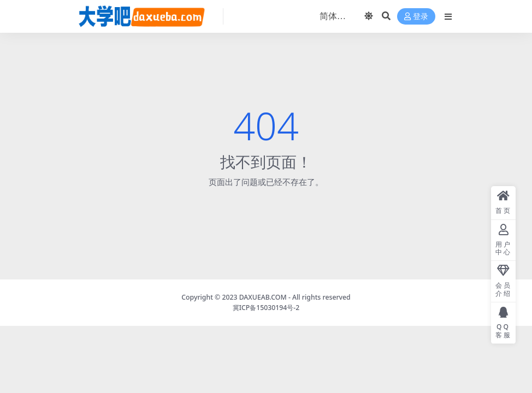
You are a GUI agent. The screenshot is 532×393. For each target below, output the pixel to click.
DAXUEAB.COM (263, 297)
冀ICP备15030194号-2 (266, 308)
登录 (416, 17)
